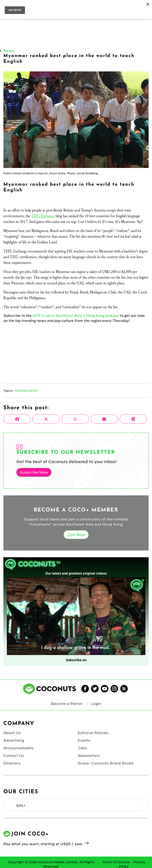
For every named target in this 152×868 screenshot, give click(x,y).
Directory (12, 763)
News (9, 51)
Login (96, 704)
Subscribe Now (34, 472)
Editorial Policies (93, 733)
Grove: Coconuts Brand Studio (106, 763)
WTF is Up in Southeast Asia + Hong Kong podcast (76, 316)
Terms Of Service (116, 862)
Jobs (82, 748)
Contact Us (14, 756)
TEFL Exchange (43, 216)
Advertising (14, 740)
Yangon (20, 391)
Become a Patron (67, 704)
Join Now (76, 535)
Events (84, 740)
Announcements (18, 748)
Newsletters (89, 756)
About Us (12, 733)
